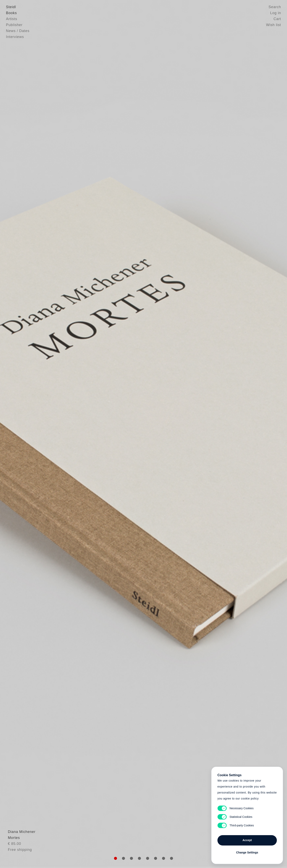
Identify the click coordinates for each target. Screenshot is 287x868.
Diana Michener (20, 841)
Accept (247, 840)
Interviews (15, 37)
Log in (276, 13)
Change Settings (247, 852)
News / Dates (18, 31)
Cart (277, 19)
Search (275, 7)
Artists (12, 19)
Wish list (274, 25)
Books (11, 13)
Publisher (14, 25)
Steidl (11, 7)
